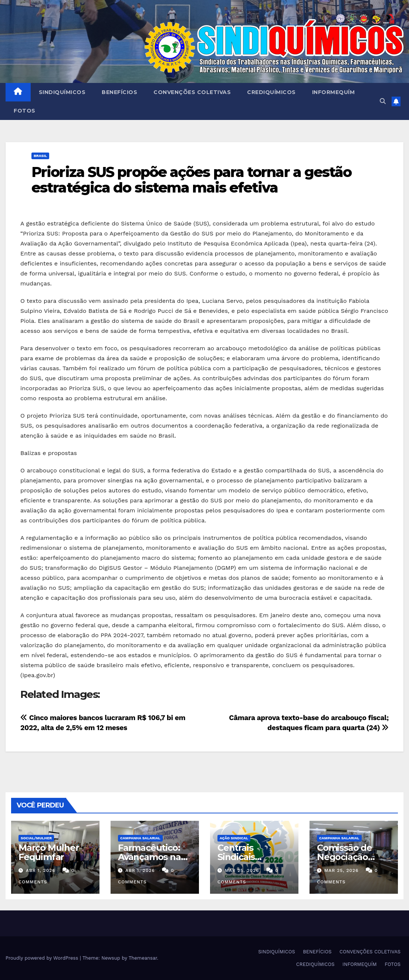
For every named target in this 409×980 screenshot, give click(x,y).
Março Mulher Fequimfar (49, 852)
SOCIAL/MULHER (36, 838)
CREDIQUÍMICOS (271, 92)
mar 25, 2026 (242, 870)
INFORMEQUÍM (334, 92)
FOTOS (25, 111)
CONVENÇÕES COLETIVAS (192, 92)
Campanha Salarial (140, 838)
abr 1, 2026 (41, 870)
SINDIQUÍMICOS (62, 92)
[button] (383, 101)
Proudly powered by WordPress (43, 958)
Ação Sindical (234, 838)
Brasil (40, 156)
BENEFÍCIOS (119, 92)
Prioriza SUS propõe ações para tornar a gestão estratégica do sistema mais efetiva (192, 180)
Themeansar (143, 958)
